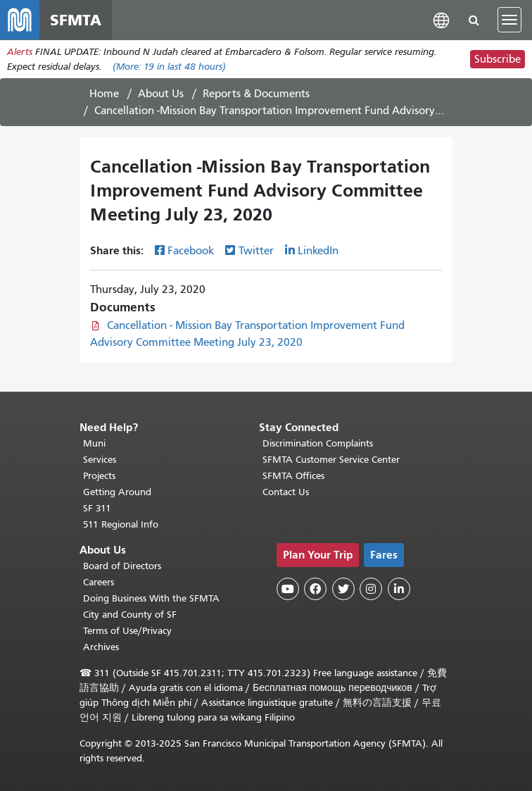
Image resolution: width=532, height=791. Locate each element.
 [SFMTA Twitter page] (343, 589)
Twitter (256, 251)
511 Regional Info (121, 524)
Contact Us (286, 492)
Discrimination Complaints (318, 443)
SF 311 (97, 508)
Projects (99, 476)
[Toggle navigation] (509, 20)
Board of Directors (122, 566)
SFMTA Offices (293, 476)
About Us (161, 94)
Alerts (20, 52)
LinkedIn (318, 251)
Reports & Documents (256, 94)
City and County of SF (130, 615)
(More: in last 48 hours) (169, 67)
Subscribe (498, 59)
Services (100, 460)
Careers (99, 582)
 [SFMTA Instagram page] (371, 589)
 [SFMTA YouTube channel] (288, 589)
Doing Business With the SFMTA (151, 598)
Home (104, 94)
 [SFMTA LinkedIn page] (399, 589)
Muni (94, 443)
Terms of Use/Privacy (127, 631)
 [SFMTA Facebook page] (315, 589)
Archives (101, 647)
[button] (441, 19)
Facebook (191, 251)
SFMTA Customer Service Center (331, 460)
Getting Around (117, 492)
